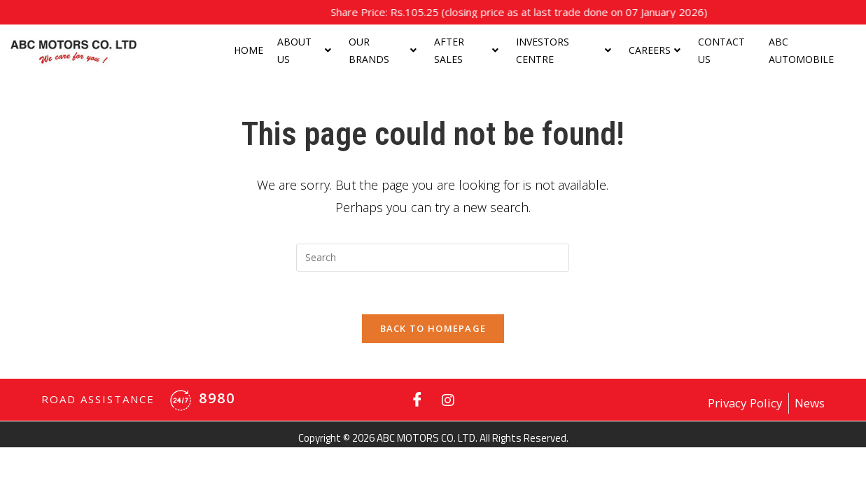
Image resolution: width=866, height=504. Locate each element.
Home (249, 50)
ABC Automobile (801, 50)
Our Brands (382, 50)
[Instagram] (448, 400)
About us (304, 50)
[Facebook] (417, 400)
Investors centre (563, 50)
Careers (655, 50)
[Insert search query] (433, 258)
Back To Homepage (433, 328)
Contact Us (721, 50)
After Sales (467, 50)
